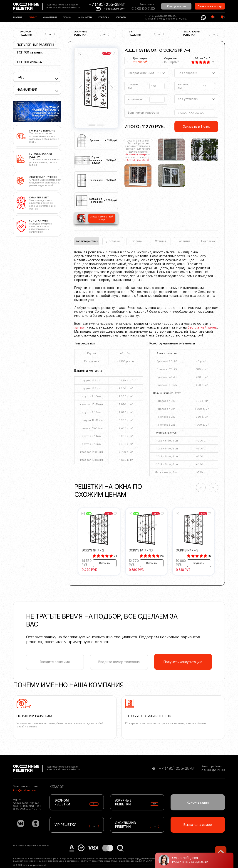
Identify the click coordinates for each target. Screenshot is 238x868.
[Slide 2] (100, 125)
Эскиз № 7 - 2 (93, 550)
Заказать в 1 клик (196, 126)
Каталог (33, 17)
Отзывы (67, 17)
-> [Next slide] (213, 488)
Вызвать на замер (210, 6)
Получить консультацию (183, 662)
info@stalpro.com (114, 9)
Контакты (121, 17)
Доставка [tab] (113, 241)
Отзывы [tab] (160, 241)
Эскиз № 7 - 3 (187, 550)
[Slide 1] (92, 125)
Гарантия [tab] (184, 241)
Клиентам (104, 17)
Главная (18, 17)
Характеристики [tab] (87, 241)
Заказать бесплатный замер (102, 218)
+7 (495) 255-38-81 (107, 4)
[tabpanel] (146, 365)
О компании (50, 17)
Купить (105, 563)
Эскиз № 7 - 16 (141, 550)
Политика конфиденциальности (31, 846)
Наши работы (85, 17)
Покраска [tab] (208, 241)
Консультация (176, 6)
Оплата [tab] (137, 241)
